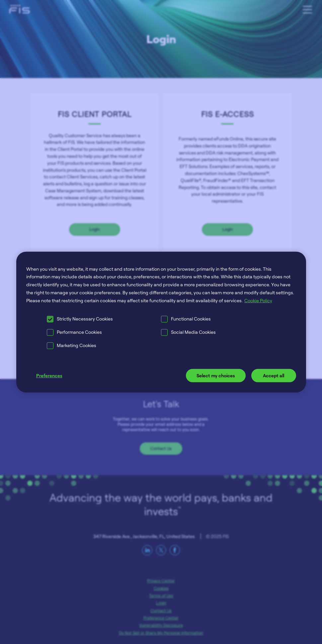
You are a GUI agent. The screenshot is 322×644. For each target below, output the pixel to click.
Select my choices (216, 375)
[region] (161, 322)
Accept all (274, 375)
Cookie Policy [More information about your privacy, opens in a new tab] (258, 300)
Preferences (49, 375)
